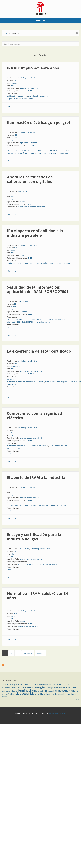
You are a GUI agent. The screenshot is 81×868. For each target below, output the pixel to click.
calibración (32, 207)
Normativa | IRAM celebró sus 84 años (37, 596)
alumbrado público (12, 685)
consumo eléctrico (9, 688)
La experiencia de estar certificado (39, 351)
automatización (32, 684)
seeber (31, 99)
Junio (13, 250)
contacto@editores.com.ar (57, 713)
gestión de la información (39, 319)
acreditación (44, 446)
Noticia (22, 202)
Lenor (30, 562)
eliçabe (24, 99)
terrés (19, 99)
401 (15, 248)
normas (48, 382)
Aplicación (23, 255)
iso (14, 99)
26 (15, 194)
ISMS (23, 322)
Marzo (13, 306)
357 (15, 364)
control (19, 688)
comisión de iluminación (27, 153)
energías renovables (67, 688)
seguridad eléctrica (14, 150)
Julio (13, 196)
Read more (12, 106)
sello (30, 505)
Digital (16, 80)
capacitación (55, 684)
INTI (29, 204)
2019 (13, 618)
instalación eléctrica (9, 694)
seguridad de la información (17, 319)
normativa (49, 322)
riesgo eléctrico (53, 150)
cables (44, 685)
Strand (35, 374)
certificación (11, 96)
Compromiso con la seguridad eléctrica (34, 416)
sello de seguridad (29, 150)
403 (15, 135)
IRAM (30, 91)
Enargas (55, 564)
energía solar (53, 688)
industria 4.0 (53, 691)
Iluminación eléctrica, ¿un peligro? (39, 123)
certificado (41, 207)
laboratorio (22, 564)
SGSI (19, 322)
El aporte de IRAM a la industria (36, 477)
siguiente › (28, 653)
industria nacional (35, 263)
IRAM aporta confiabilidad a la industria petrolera (35, 233)
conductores (67, 685)
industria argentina (45, 153)
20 (15, 304)
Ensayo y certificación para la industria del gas (34, 537)
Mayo (13, 616)
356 (15, 430)
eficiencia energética (35, 687)
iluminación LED (41, 691)
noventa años (22, 96)
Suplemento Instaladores (29, 88)
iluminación (26, 690)
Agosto (14, 433)
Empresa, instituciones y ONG (31, 371)
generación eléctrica (9, 691)
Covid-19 (63, 505)
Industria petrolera (50, 263)
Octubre (14, 137)
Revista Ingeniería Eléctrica (28, 78)
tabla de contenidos (58, 694)
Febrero (14, 83)
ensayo (30, 564)
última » (40, 653)
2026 (13, 86)
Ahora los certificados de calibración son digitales (30, 179)
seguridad (65, 382)
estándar (41, 382)
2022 (13, 309)
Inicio (6, 33)
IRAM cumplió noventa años (33, 68)
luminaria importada (61, 153)
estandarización (64, 263)
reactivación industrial (50, 505)
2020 (13, 369)
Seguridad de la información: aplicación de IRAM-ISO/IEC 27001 (38, 289)
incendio (19, 448)
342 (15, 613)
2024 (13, 140)
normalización (34, 96)
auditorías (37, 564)
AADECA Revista (23, 191)
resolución (56, 382)
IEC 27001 (30, 322)
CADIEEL (31, 145)
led (19, 694)
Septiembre (15, 366)
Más (78, 699)
